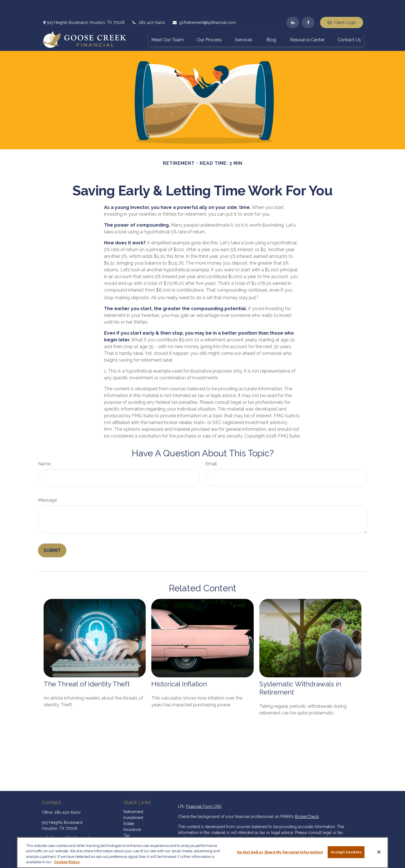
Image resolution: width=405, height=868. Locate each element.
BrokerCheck (307, 800)
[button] (167, 22)
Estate (129, 807)
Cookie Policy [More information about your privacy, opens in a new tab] (67, 862)
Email (211, 447)
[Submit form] (52, 534)
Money (130, 824)
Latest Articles (136, 836)
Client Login (342, 6)
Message (47, 483)
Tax (127, 819)
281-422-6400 (148, 6)
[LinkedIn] (293, 6)
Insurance (132, 813)
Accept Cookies (346, 852)
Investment (133, 801)
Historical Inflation (179, 667)
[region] (202, 853)
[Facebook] (308, 6)
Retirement (133, 795)
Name (44, 447)
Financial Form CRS (204, 790)
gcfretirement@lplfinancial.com (204, 6)
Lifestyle (131, 830)
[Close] (379, 852)
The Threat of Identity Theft (87, 667)
